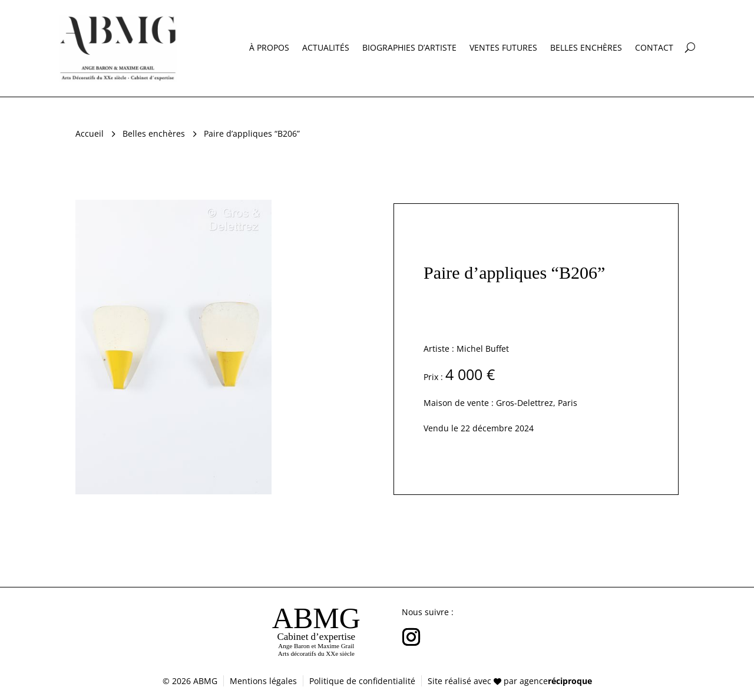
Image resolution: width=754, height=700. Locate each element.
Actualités (326, 48)
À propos (269, 48)
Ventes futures (503, 48)
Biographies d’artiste (409, 48)
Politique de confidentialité (362, 681)
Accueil (90, 133)
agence (556, 681)
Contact (654, 48)
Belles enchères (586, 48)
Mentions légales (263, 681)
